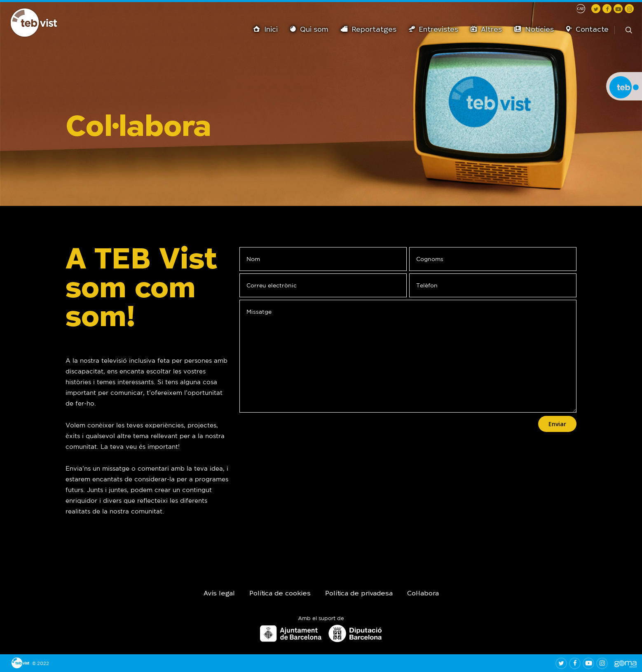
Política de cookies (280, 594)
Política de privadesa (359, 594)
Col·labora (423, 594)
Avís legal (219, 594)
